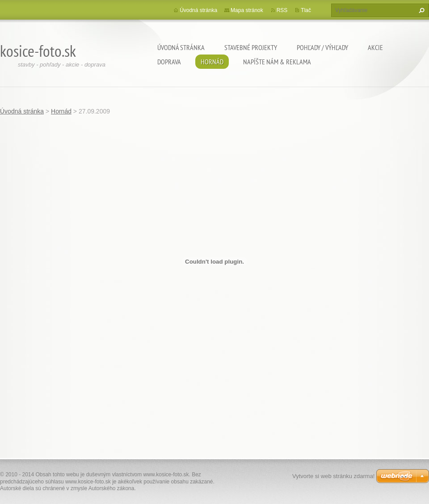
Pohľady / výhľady (322, 47)
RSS (282, 10)
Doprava (169, 62)
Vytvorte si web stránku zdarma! (333, 476)
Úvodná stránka (181, 47)
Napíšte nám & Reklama (277, 62)
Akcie (375, 47)
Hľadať (421, 10)
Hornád (212, 62)
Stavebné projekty (251, 47)
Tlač (306, 10)
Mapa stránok (247, 10)
